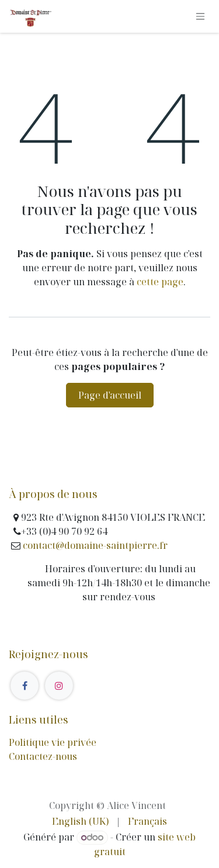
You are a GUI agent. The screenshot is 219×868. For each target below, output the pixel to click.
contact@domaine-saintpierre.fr (94, 545)
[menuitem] (80, 821)
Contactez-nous (43, 756)
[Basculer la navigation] (200, 17)
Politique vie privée (53, 742)
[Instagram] (59, 686)
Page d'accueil (110, 395)
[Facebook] (25, 686)
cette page (160, 282)
